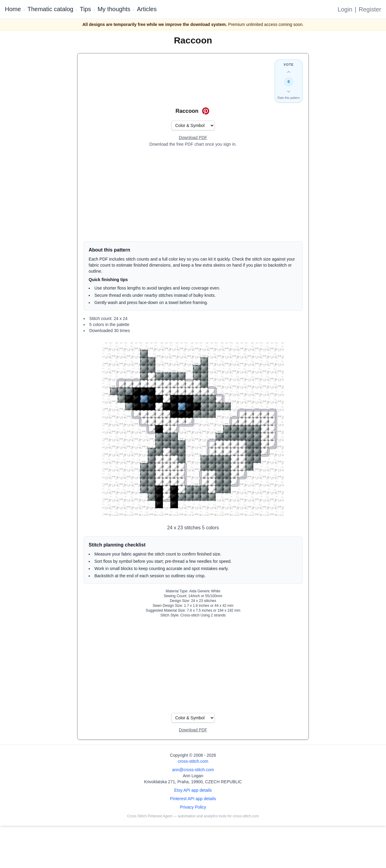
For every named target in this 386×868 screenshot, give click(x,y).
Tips (85, 9)
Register (370, 9)
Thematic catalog (50, 9)
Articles (147, 9)
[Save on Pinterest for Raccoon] (206, 111)
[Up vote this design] (289, 72)
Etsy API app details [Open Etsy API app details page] (193, 790)
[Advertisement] (193, 194)
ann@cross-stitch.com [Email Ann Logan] (193, 770)
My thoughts (114, 9)
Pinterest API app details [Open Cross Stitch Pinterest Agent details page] (193, 799)
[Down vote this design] (289, 91)
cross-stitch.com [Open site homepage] (193, 761)
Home (13, 9)
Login (345, 9)
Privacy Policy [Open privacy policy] (193, 807)
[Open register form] (193, 138)
